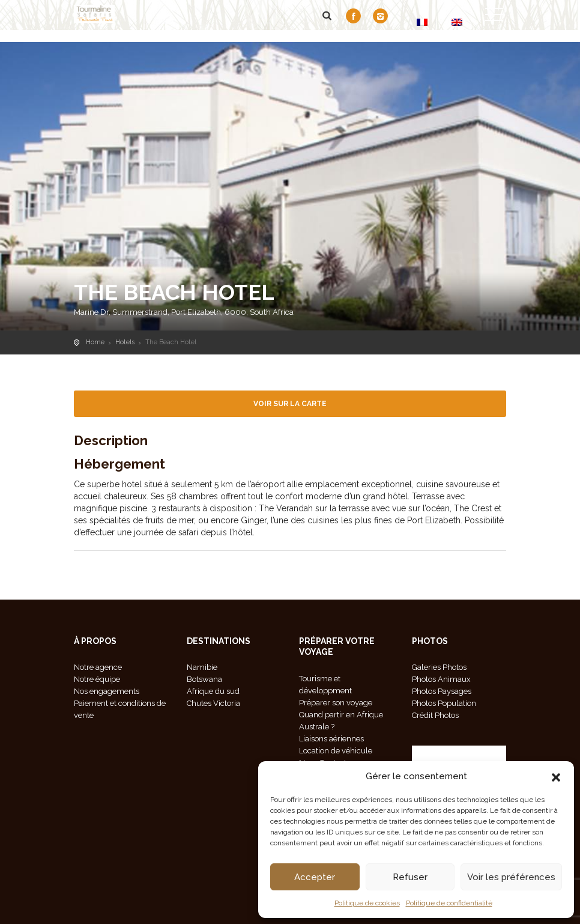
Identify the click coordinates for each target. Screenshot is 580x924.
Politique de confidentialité (449, 903)
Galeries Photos (439, 667)
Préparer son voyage (336, 703)
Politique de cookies (367, 903)
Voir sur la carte (290, 404)
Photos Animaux (441, 679)
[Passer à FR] (422, 22)
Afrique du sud (213, 691)
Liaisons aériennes (331, 739)
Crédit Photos (435, 715)
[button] (556, 776)
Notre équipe (97, 679)
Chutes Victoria (213, 703)
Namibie (202, 667)
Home (95, 342)
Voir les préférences (511, 877)
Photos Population (444, 703)
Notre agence (98, 667)
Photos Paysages (442, 691)
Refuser (410, 877)
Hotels (125, 342)
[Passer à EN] (457, 22)
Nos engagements (107, 691)
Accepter (315, 877)
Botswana (204, 679)
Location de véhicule (336, 751)
